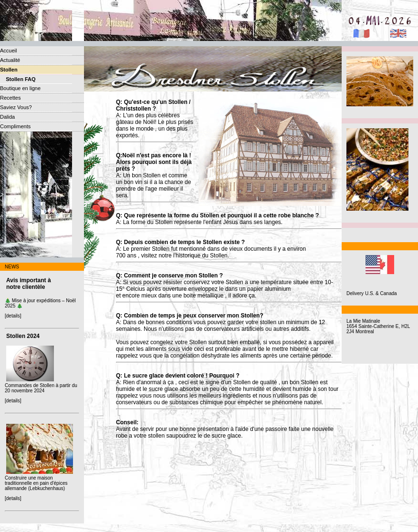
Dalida (7, 117)
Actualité (10, 60)
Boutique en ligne (20, 88)
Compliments (15, 126)
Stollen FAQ (18, 79)
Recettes (10, 98)
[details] (13, 316)
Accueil (8, 51)
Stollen (9, 70)
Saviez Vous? (16, 107)
